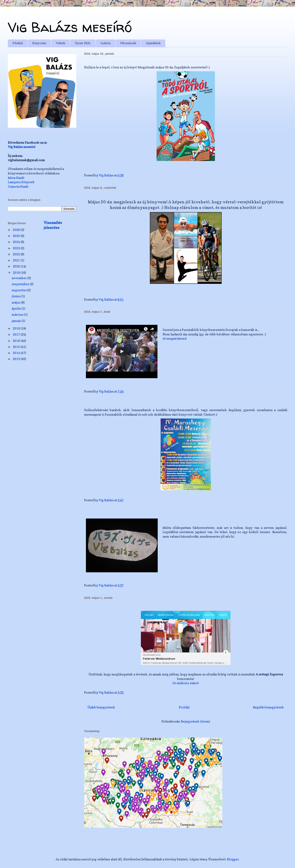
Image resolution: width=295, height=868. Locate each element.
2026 (17, 230)
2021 (17, 260)
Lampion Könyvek (21, 182)
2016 (17, 341)
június (16, 296)
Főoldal (18, 43)
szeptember (21, 284)
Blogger (233, 859)
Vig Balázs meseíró (70, 27)
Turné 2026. (83, 43)
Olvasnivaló (128, 43)
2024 (17, 242)
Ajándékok (153, 43)
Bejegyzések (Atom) (195, 721)
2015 (17, 347)
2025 (17, 236)
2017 (17, 334)
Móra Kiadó (16, 178)
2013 (17, 359)
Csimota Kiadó (18, 186)
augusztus (19, 290)
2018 (17, 328)
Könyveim (39, 43)
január (17, 321)
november (20, 278)
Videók (61, 43)
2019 (17, 272)
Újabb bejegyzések (101, 707)
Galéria (106, 43)
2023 (17, 248)
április (17, 308)
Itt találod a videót (186, 683)
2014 (17, 353)
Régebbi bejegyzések (268, 707)
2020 (17, 266)
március (18, 314)
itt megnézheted (175, 338)
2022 (17, 254)
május (16, 302)
